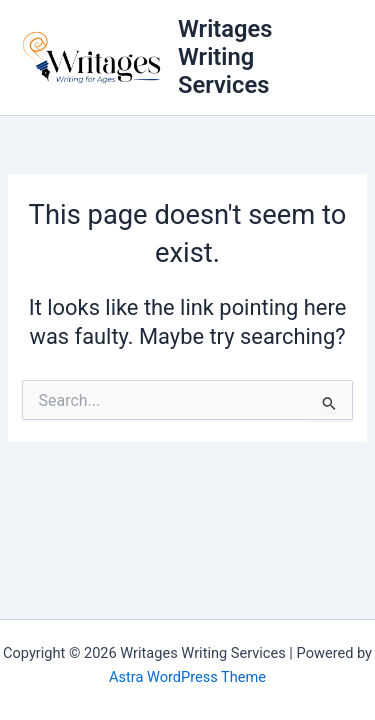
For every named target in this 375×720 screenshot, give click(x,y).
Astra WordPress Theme (187, 677)
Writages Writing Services (225, 57)
